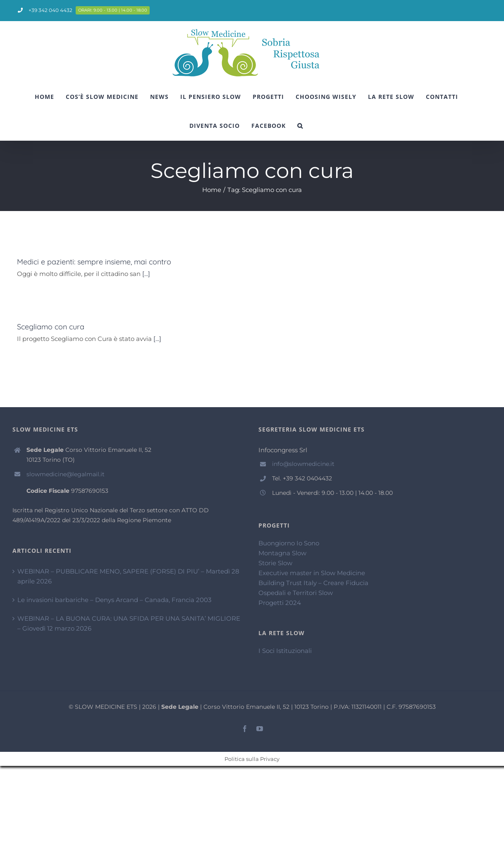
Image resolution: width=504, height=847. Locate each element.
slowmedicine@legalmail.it (66, 474)
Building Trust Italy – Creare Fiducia (313, 583)
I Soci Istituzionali (285, 651)
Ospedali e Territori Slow (296, 593)
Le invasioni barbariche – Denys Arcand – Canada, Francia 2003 (114, 600)
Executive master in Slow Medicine (312, 573)
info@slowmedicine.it (303, 464)
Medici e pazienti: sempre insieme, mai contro (94, 262)
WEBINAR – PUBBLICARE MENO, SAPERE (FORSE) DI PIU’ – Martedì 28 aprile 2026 (128, 576)
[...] (146, 274)
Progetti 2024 (280, 603)
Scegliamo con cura (51, 327)
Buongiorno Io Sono (289, 543)
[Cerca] (300, 126)
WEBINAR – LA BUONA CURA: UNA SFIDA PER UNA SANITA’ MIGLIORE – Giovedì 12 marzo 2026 (129, 623)
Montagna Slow (282, 553)
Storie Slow (275, 563)
